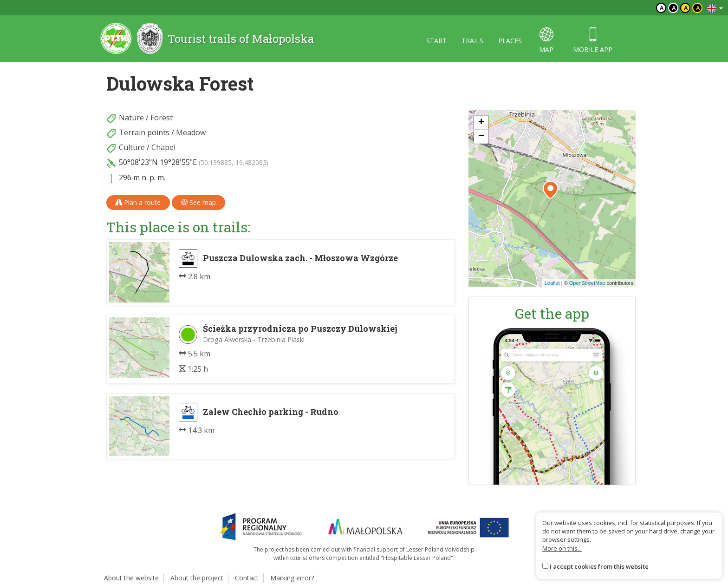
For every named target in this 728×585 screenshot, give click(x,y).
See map (198, 202)
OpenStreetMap (587, 283)
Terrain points (144, 132)
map (546, 41)
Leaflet (552, 283)
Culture (132, 147)
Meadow (191, 132)
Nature (131, 118)
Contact (247, 578)
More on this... (562, 548)
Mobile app (593, 41)
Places (510, 41)
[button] (550, 190)
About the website (131, 578)
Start (436, 41)
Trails (472, 41)
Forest (162, 118)
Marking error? (292, 578)
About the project (197, 578)
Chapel (163, 147)
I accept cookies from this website (599, 566)
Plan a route (138, 202)
